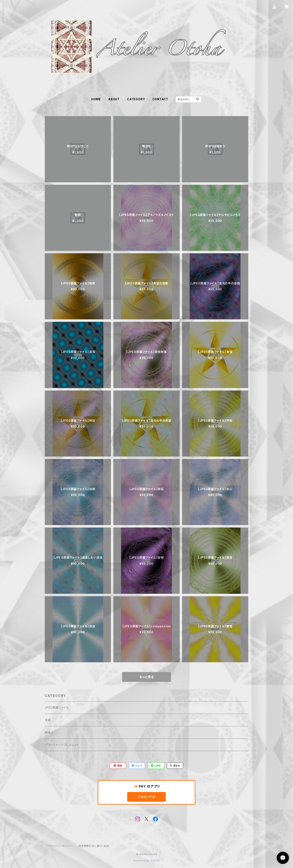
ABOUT (114, 99)
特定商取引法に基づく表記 (94, 846)
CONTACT (160, 99)
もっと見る (146, 677)
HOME (96, 99)
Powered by (146, 861)
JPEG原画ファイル (57, 708)
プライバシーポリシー (60, 846)
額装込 (49, 732)
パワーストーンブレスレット (62, 745)
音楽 (48, 720)
